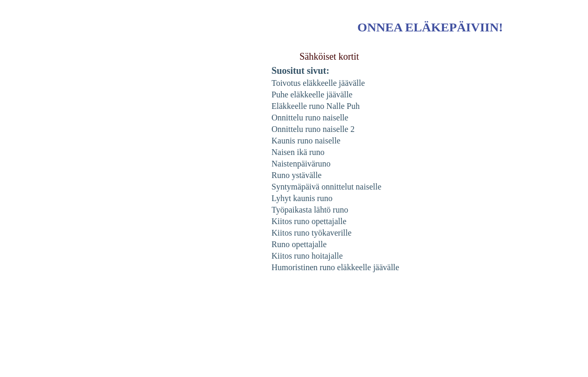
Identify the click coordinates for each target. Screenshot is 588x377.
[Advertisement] (69, 206)
